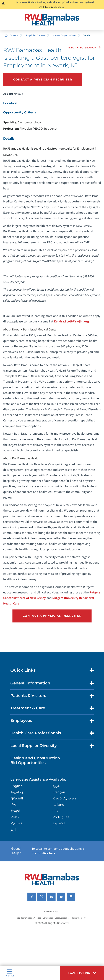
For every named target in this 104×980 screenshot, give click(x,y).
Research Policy (78, 918)
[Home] (52, 19)
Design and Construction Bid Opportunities (35, 760)
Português (61, 817)
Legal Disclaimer (62, 918)
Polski (15, 817)
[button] (82, 973)
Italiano (58, 805)
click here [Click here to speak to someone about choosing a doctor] (49, 853)
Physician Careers (36, 35)
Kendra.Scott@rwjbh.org (71, 321)
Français (59, 792)
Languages (48, 918)
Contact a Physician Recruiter (43, 80)
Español (59, 823)
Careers (14, 35)
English (17, 786)
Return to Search (82, 48)
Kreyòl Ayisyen (64, 798)
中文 (56, 811)
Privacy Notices (51, 912)
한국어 (15, 811)
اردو (13, 829)
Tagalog (17, 792)
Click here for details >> (52, 7)
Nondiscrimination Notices (29, 918)
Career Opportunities (64, 35)
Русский (16, 823)
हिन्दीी (14, 805)
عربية (56, 786)
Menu (9, 973)
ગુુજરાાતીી (17, 798)
